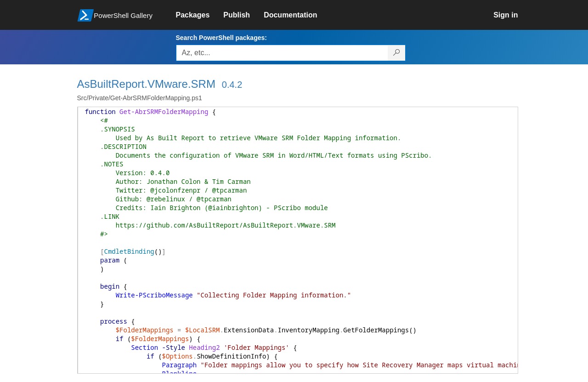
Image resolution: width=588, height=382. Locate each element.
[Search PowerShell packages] (397, 53)
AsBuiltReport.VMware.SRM (146, 84)
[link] (200, 15)
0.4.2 (232, 85)
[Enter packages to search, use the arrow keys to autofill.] (282, 53)
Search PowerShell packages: (221, 38)
